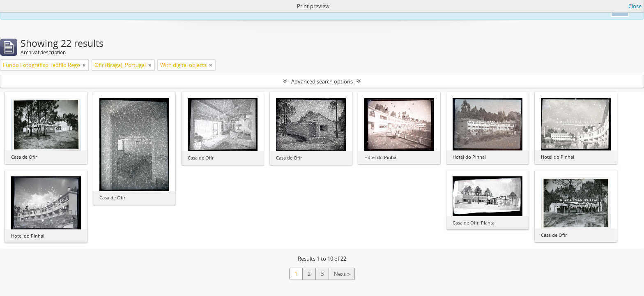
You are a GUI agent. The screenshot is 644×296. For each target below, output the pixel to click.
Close (635, 6)
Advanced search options (322, 81)
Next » (342, 274)
